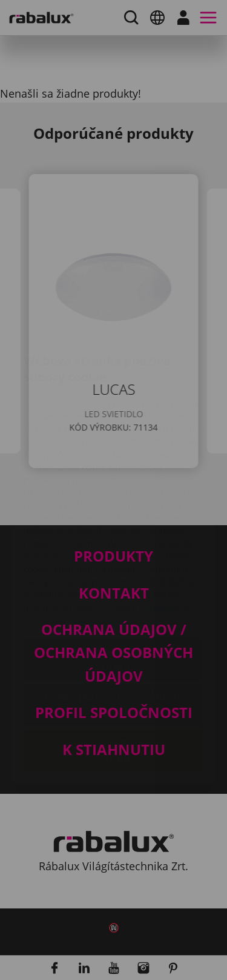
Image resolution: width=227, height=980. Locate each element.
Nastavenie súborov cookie (114, 588)
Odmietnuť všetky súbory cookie (113, 633)
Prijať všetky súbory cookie (113, 679)
